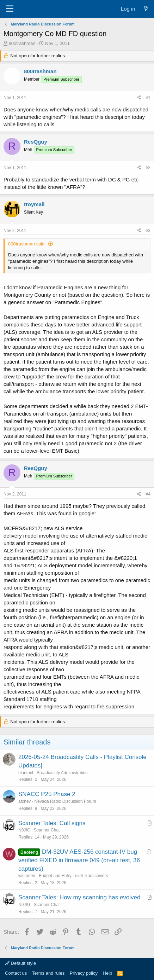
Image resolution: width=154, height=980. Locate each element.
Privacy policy (84, 973)
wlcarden (27, 876)
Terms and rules (48, 973)
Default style (20, 963)
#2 (148, 168)
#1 (148, 98)
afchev (24, 801)
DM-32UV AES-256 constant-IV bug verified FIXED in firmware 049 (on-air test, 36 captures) (79, 860)
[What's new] (146, 9)
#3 (148, 231)
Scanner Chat (47, 830)
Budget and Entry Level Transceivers (73, 876)
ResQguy (36, 142)
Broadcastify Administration (62, 773)
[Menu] (10, 9)
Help (108, 973)
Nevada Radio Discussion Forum (65, 801)
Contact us (16, 973)
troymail (34, 204)
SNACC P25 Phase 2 (47, 794)
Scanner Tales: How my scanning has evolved (79, 897)
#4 (148, 494)
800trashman (22, 43)
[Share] (139, 98)
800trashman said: (27, 244)
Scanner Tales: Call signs (52, 823)
